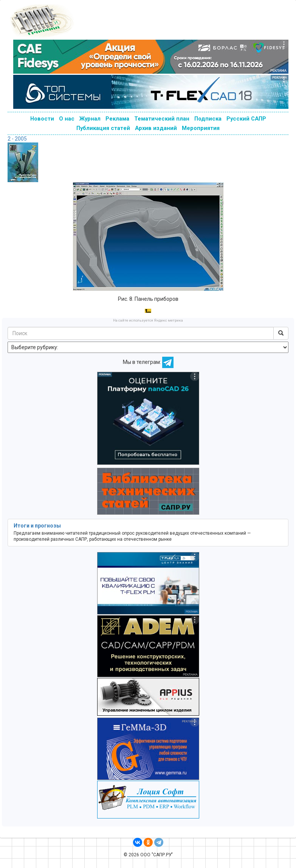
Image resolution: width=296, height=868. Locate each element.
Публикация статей (103, 128)
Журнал (90, 119)
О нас (67, 119)
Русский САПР (246, 119)
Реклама (117, 119)
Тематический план (162, 119)
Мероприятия (201, 128)
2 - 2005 (17, 139)
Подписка (208, 119)
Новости (42, 119)
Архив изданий (156, 128)
